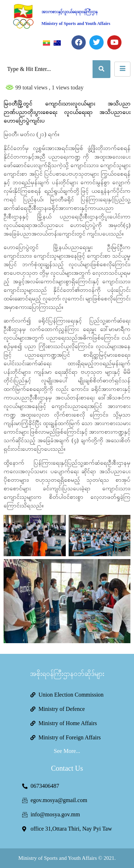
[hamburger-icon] (122, 69)
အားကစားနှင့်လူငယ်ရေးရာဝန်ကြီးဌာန (70, 12)
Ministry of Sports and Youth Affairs (76, 24)
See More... (67, 751)
